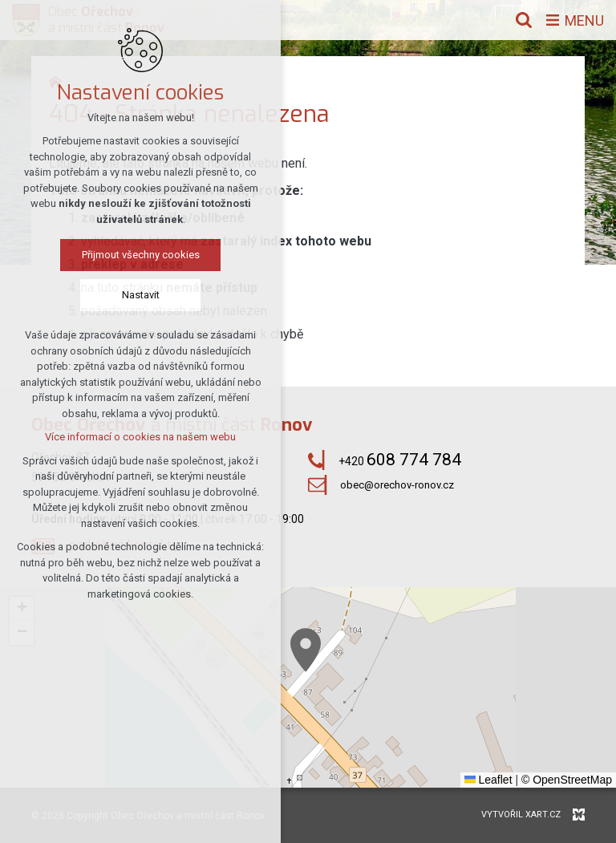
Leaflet (488, 780)
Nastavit (141, 295)
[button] (306, 650)
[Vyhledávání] (524, 20)
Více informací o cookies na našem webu (140, 437)
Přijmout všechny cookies (141, 255)
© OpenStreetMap (567, 780)
